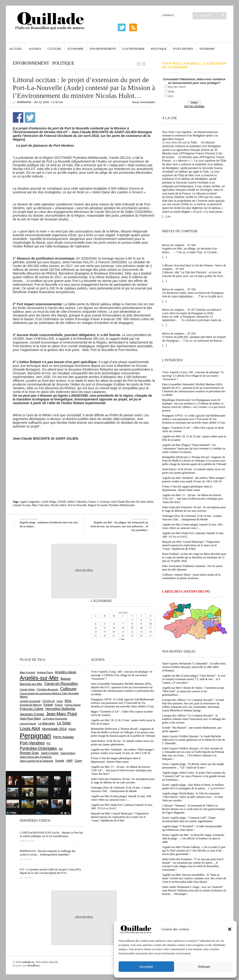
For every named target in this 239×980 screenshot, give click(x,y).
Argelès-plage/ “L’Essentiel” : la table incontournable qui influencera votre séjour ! (192, 828)
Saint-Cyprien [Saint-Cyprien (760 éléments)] (50, 753)
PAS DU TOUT (177, 87)
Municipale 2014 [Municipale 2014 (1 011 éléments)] (54, 729)
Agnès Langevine (30, 502)
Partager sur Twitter (30, 117)
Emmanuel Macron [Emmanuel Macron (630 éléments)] (31, 705)
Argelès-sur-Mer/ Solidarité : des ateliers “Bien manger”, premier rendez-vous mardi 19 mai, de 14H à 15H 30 (194, 480)
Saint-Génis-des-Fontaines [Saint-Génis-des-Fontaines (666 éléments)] (36, 757)
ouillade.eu (28, 962)
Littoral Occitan (22, 505)
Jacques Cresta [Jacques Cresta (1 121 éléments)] (32, 714)
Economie (76, 49)
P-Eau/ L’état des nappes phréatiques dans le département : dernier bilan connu (187, 488)
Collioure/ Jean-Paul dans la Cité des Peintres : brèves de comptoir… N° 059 (194, 267)
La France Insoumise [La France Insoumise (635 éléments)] (55, 719)
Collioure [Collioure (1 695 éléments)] (68, 689)
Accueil (16, 49)
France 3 (93, 502)
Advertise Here (84, 570)
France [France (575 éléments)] (59, 705)
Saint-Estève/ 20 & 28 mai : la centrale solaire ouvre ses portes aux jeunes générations (194, 471)
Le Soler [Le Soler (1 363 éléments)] (64, 723)
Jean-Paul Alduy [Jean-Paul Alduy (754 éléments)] (30, 719)
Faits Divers (183, 49)
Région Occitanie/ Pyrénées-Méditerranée (111, 505)
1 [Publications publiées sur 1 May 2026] (132, 620)
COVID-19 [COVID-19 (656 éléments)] (48, 701)
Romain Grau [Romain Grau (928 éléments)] (29, 753)
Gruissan (105, 502)
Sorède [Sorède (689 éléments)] (60, 761)
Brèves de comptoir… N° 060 (179, 245)
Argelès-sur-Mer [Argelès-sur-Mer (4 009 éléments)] (39, 678)
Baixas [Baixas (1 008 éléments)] (66, 679)
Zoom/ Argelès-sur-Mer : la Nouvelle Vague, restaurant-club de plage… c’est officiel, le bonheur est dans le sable (194, 838)
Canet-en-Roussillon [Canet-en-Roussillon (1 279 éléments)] (61, 684)
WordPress (34, 966)
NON (171, 92)
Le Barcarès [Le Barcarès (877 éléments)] (46, 723)
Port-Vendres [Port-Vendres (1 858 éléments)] (32, 743)
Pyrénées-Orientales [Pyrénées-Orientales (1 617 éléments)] (38, 748)
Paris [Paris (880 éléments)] (72, 729)
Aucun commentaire (144, 102)
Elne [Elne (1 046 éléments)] (68, 701)
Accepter (146, 967)
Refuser (204, 967)
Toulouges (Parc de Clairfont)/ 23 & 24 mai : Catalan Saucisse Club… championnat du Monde (192, 518)
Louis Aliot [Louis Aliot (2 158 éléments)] (30, 728)
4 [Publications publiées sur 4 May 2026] (96, 624)
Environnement (103, 49)
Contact (168, 15)
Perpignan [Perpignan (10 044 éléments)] (35, 736)
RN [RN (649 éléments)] (61, 749)
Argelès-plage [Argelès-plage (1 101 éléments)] (66, 672)
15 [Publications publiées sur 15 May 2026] (132, 628)
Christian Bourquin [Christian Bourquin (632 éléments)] (47, 689)
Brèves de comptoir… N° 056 (179, 334)
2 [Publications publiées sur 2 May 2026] (141, 620)
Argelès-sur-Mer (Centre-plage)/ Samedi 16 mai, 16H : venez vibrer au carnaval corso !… (193, 526)
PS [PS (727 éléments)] (49, 744)
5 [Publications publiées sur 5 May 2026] (105, 624)
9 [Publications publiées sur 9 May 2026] (141, 624)
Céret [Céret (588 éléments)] (60, 701)
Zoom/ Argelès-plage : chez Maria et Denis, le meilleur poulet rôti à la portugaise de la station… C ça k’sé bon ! (194, 787)
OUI (171, 96)
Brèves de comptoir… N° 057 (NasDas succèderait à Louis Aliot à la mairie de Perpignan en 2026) (192, 311)
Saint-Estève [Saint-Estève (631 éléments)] (68, 753)
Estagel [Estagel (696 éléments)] (48, 705)
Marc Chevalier (41, 505)
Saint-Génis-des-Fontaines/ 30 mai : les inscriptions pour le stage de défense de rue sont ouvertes (194, 509)
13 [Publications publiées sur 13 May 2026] (114, 628)
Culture (54, 49)
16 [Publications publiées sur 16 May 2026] (141, 628)
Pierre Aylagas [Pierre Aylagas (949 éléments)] (63, 737)
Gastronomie (134, 49)
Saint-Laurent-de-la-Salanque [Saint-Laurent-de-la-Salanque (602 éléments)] (37, 761)
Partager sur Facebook (18, 117)
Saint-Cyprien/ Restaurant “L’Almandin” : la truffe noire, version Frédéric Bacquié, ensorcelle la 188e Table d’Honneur (194, 667)
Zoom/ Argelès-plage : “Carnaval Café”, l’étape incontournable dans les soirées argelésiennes (189, 819)
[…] (165, 216)
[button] (230, 929)
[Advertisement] (84, 453)
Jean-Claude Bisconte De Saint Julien (132, 502)
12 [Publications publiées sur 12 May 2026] (105, 628)
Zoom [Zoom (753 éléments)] (78, 761)
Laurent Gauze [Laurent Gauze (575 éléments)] (28, 723)
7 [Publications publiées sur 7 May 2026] (123, 624)
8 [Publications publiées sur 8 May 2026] (132, 624)
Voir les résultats (194, 106)
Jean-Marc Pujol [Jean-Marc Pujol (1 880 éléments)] (61, 714)
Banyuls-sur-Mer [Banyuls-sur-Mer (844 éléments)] (31, 684)
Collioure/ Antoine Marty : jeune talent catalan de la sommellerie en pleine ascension (191, 576)
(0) (169, 216)
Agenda (35, 49)
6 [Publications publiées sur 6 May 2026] (114, 624)
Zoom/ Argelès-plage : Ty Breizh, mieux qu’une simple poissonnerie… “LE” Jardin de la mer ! (193, 766)
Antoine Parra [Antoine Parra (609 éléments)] (45, 672)
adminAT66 (24, 102)
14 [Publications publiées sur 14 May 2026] (123, 628)
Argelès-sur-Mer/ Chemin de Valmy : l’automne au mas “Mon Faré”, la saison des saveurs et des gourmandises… (193, 691)
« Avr (122, 639)
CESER (62, 502)
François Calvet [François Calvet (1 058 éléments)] (32, 709)
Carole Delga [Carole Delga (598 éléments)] (27, 689)
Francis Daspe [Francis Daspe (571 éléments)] (73, 705)
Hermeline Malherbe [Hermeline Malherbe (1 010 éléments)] (60, 709)
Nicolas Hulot (58, 505)
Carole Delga (48, 502)
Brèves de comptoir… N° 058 (179, 289)
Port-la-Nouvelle (77, 505)
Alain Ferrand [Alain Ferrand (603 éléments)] (28, 672)
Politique (159, 49)
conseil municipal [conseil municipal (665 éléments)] (30, 701)
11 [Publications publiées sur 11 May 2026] (96, 628)
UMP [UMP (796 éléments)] (69, 761)
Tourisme (207, 49)
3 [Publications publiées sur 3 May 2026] (150, 620)
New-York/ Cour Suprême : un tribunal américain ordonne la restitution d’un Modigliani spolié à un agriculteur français (190, 136)
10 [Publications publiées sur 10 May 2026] (150, 624)
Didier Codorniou (77, 502)
